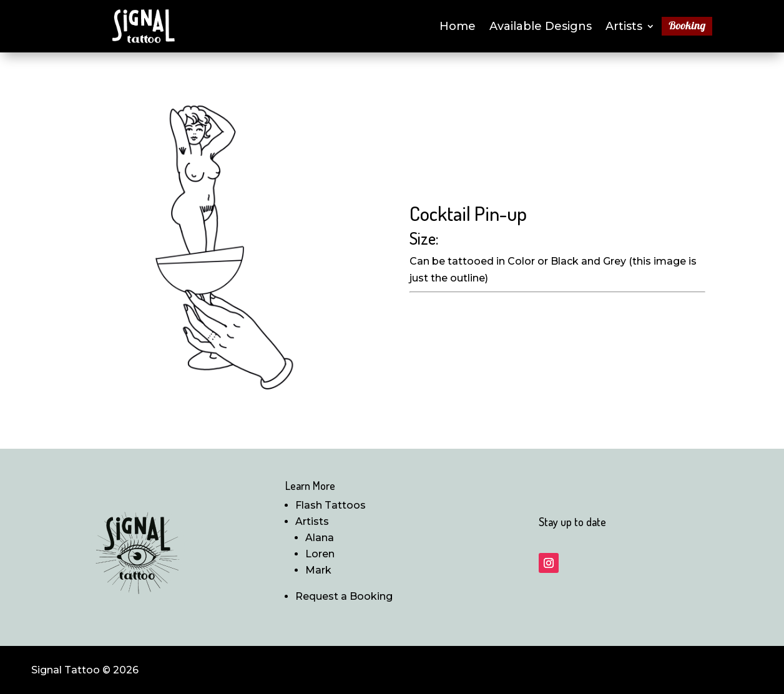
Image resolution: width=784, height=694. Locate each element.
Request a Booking (344, 596)
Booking (687, 27)
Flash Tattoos (331, 505)
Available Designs (541, 27)
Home (458, 27)
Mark (318, 570)
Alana (320, 538)
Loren (320, 554)
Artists (624, 27)
